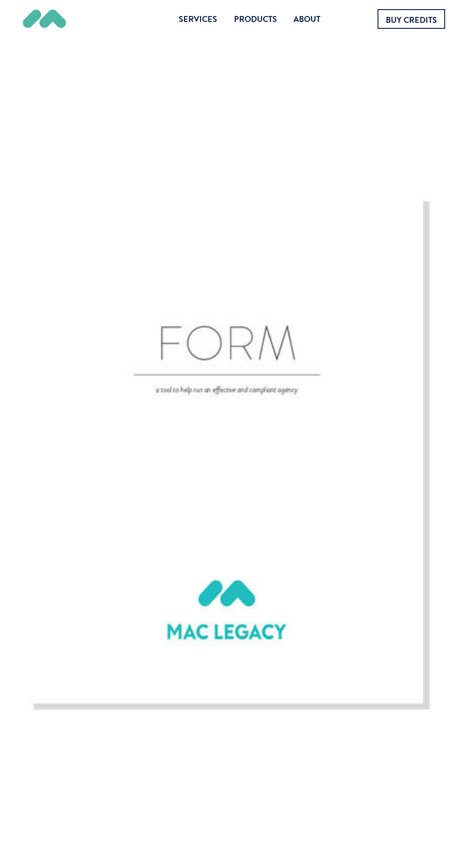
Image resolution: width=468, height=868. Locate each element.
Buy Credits (411, 20)
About (307, 19)
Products (255, 19)
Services (198, 19)
